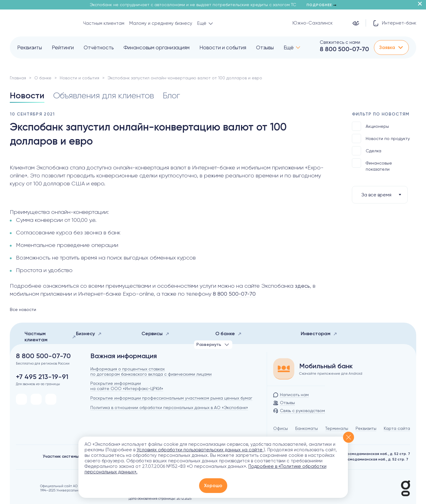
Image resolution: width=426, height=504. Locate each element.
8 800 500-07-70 (344, 49)
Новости (27, 95)
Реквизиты (30, 47)
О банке (43, 78)
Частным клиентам (104, 23)
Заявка (391, 47)
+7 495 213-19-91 (42, 377)
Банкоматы (307, 428)
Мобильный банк (326, 366)
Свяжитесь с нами (340, 42)
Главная (18, 78)
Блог (171, 95)
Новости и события (223, 47)
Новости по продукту (381, 138)
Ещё (289, 47)
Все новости (23, 309)
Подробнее (321, 5)
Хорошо (213, 486)
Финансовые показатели (372, 165)
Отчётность (99, 47)
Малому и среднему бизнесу (161, 23)
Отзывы (265, 47)
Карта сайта (397, 428)
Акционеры (370, 126)
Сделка (367, 151)
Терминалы (337, 428)
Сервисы (155, 333)
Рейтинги (63, 47)
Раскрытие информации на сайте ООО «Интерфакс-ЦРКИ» (127, 386)
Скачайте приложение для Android (331, 373)
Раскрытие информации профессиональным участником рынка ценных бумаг (171, 398)
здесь (302, 286)
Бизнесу (89, 333)
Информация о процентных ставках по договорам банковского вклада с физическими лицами (151, 371)
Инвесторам (319, 333)
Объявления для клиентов (104, 95)
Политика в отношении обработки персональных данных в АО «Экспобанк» (169, 407)
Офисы (281, 428)
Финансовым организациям (156, 47)
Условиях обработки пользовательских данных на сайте (200, 450)
